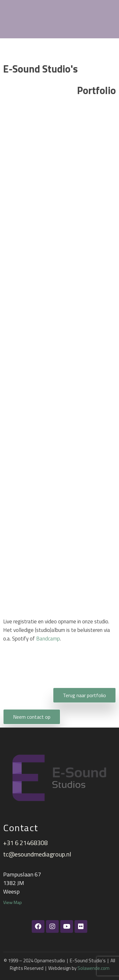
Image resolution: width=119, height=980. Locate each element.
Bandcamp (48, 639)
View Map (13, 902)
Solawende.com (93, 968)
